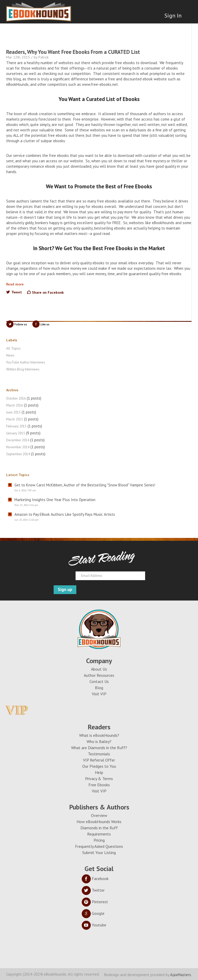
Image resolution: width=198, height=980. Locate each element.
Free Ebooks (99, 785)
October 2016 (16, 398)
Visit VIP (99, 694)
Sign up (65, 589)
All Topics (13, 348)
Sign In (173, 15)
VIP (17, 710)
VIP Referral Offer (99, 760)
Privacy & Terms (99, 779)
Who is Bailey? (99, 741)
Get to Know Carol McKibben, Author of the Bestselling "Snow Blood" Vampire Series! (85, 485)
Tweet (17, 292)
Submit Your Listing (99, 852)
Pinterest (95, 902)
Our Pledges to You (99, 766)
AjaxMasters (181, 975)
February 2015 (16, 426)
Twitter (93, 890)
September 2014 (18, 454)
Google (93, 913)
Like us (45, 324)
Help (99, 772)
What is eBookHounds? (99, 735)
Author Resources (99, 675)
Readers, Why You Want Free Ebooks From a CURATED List (73, 52)
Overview (99, 815)
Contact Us (99, 681)
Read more (15, 284)
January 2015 (16, 433)
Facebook (95, 878)
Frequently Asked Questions (99, 846)
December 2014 (18, 440)
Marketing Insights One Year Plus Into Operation (55, 500)
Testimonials (99, 754)
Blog (99, 688)
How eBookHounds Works (99, 822)
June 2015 (13, 412)
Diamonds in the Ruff (99, 828)
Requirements (99, 834)
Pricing (99, 840)
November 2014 (18, 447)
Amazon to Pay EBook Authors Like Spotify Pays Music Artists (65, 514)
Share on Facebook (48, 292)
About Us (99, 669)
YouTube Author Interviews (26, 362)
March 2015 (15, 419)
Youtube (94, 925)
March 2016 (15, 405)
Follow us (21, 324)
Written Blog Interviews (23, 369)
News (10, 355)
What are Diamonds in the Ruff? (99, 748)
